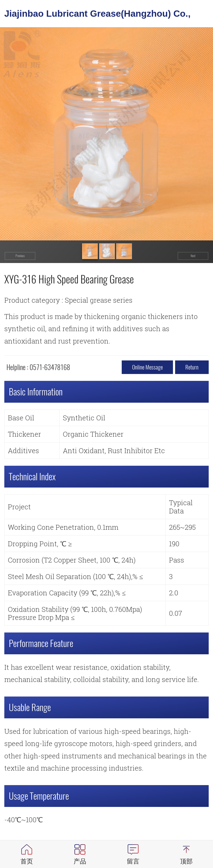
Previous (20, 256)
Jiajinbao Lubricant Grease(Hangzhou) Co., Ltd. (97, 16)
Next (193, 256)
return (192, 367)
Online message (147, 367)
